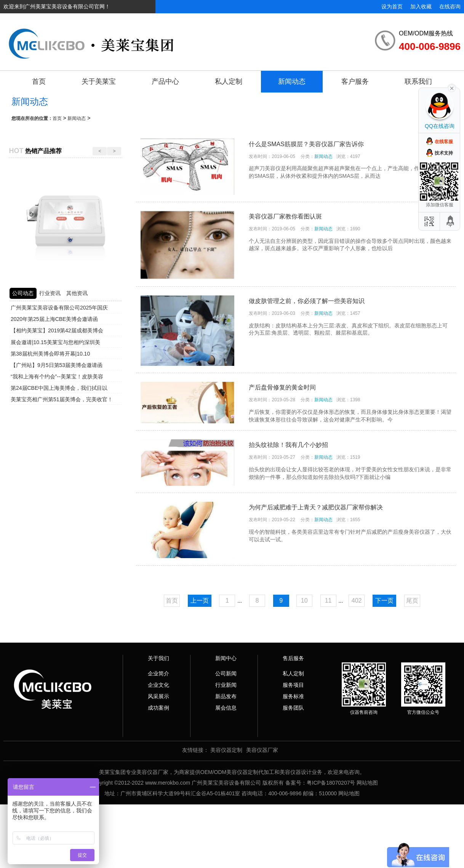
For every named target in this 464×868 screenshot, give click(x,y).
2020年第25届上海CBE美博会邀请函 (54, 319)
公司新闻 (226, 673)
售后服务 (293, 658)
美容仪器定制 (226, 750)
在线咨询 (450, 6)
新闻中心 (226, 658)
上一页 (200, 601)
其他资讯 (77, 293)
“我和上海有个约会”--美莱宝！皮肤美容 (57, 377)
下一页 (384, 601)
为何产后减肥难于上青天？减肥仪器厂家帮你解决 (316, 507)
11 (328, 601)
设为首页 (392, 6)
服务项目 (293, 685)
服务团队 (293, 708)
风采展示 (158, 696)
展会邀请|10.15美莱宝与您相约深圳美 (55, 342)
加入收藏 (421, 6)
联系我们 (418, 81)
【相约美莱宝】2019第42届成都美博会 (57, 330)
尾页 (412, 601)
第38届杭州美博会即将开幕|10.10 (50, 354)
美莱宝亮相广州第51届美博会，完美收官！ (62, 399)
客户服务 (355, 81)
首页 (39, 81)
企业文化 (158, 685)
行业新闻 (226, 685)
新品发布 (226, 696)
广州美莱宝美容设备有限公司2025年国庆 (59, 308)
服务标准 (293, 696)
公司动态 (23, 293)
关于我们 (158, 658)
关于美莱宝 (99, 81)
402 (357, 601)
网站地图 (367, 783)
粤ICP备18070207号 (331, 783)
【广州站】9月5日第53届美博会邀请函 (57, 365)
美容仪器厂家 (262, 750)
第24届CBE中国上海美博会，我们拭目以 (59, 388)
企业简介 (158, 673)
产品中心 (165, 81)
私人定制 (229, 81)
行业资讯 (50, 293)
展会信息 (226, 708)
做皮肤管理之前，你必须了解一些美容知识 (307, 301)
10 (304, 601)
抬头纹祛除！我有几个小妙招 (288, 445)
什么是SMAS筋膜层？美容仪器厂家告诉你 (306, 144)
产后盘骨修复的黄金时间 (282, 387)
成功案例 (158, 708)
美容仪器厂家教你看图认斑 (285, 216)
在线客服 (444, 142)
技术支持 (444, 153)
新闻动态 (292, 81)
